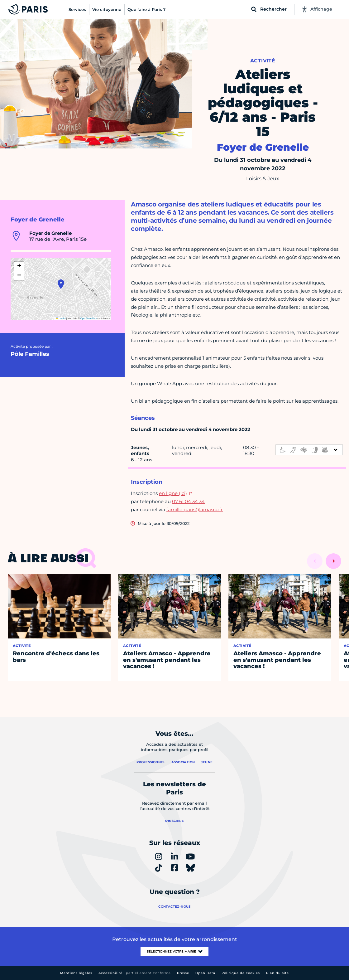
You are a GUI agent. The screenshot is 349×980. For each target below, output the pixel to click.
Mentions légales (76, 973)
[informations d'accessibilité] (309, 450)
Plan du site (277, 973)
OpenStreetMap (89, 318)
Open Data (205, 973)
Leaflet (61, 318)
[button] (61, 284)
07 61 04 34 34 (188, 501)
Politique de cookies (241, 973)
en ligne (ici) (173, 493)
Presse (183, 973)
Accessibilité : (135, 973)
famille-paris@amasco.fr (195, 509)
